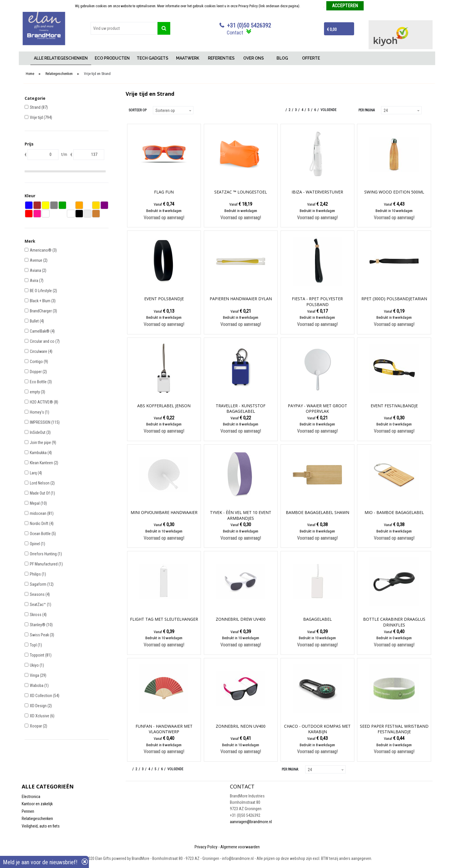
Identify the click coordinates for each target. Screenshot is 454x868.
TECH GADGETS (152, 58)
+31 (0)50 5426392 (249, 25)
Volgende (328, 110)
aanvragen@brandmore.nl (251, 822)
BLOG (282, 58)
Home (26, 58)
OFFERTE (311, 58)
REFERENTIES (221, 58)
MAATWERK (188, 58)
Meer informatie (312, 6)
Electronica (31, 797)
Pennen (28, 811)
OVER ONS (253, 58)
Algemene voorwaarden (240, 847)
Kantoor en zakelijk (37, 804)
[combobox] (124, 28)
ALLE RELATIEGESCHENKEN (61, 58)
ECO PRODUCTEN (112, 58)
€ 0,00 (332, 30)
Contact (235, 33)
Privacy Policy (206, 847)
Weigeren (372, 6)
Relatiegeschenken (59, 74)
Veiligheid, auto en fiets (41, 826)
